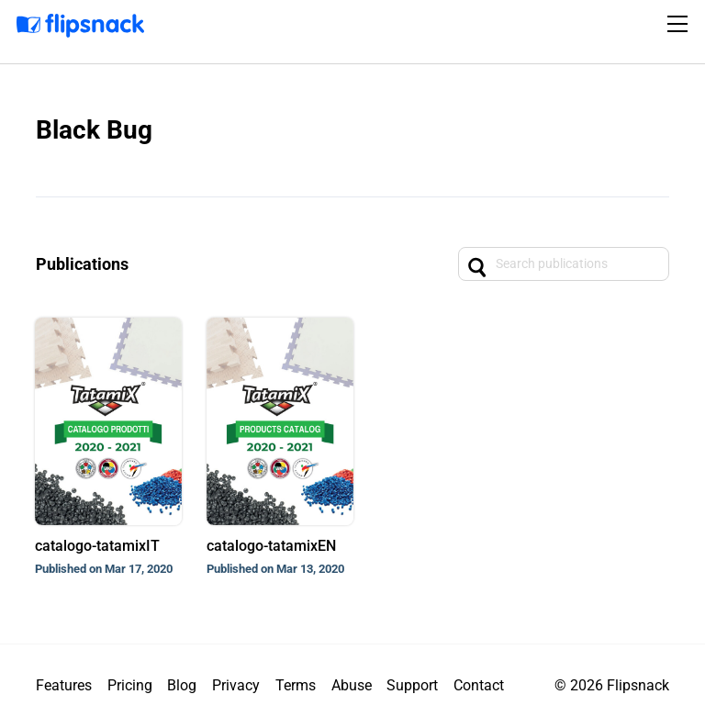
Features (64, 685)
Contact (479, 685)
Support (412, 685)
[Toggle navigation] (680, 24)
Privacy (236, 685)
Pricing (130, 685)
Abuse (352, 685)
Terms (296, 685)
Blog (182, 685)
